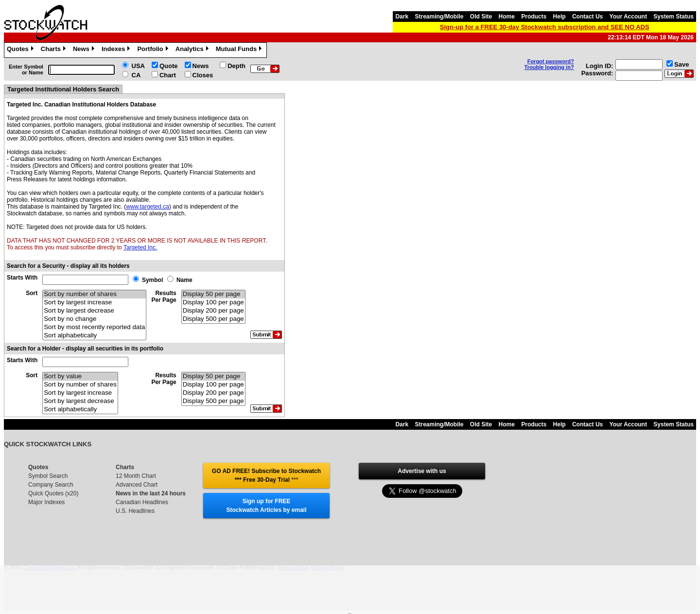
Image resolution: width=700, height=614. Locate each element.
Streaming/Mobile (439, 17)
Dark (402, 17)
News (85, 50)
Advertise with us (422, 471)
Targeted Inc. (140, 247)
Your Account (628, 17)
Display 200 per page (213, 311)
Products (534, 17)
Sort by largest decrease (94, 311)
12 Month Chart (136, 476)
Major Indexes (46, 502)
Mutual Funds (240, 50)
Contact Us (587, 17)
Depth (236, 66)
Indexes (117, 50)
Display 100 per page (213, 303)
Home (507, 17)
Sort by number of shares (94, 294)
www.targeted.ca (148, 207)
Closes (203, 75)
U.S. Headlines (135, 511)
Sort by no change (94, 319)
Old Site (481, 17)
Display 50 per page (213, 294)
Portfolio (154, 50)
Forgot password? (551, 61)
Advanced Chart (137, 485)
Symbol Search (48, 476)
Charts (54, 50)
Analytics (193, 50)
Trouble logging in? (549, 67)
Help (560, 17)
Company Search (51, 485)
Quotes (21, 50)
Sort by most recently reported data (94, 327)
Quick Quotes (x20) (53, 493)
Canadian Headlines (142, 502)
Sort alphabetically (94, 336)
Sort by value (80, 377)
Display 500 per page (213, 319)
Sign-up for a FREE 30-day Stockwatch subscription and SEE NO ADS (545, 27)
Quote (169, 66)
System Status (674, 17)
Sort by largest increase (94, 303)
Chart (168, 75)
